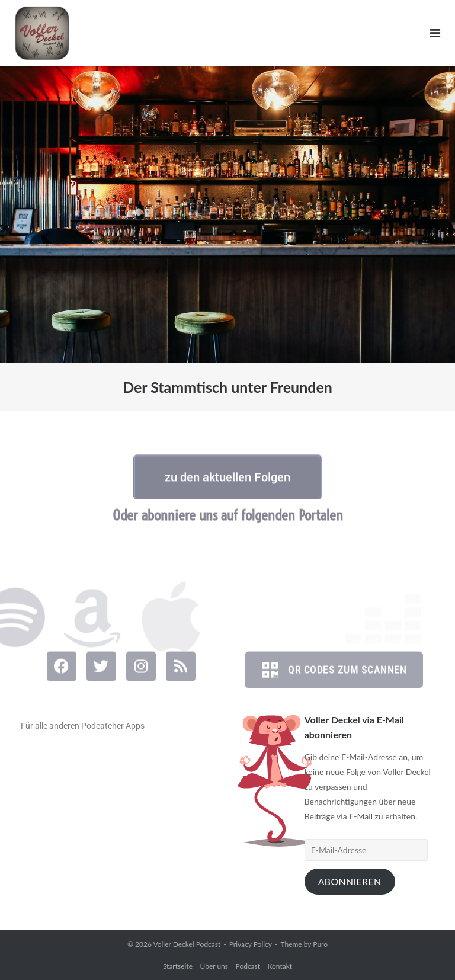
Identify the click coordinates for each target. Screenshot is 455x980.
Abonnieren (350, 881)
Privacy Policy (251, 944)
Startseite (178, 966)
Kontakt (280, 966)
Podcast (248, 966)
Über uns (214, 966)
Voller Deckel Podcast (187, 944)
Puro (320, 944)
